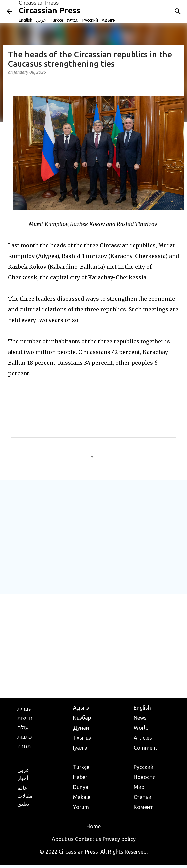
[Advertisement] (92, 536)
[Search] (178, 11)
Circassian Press (39, 3)
